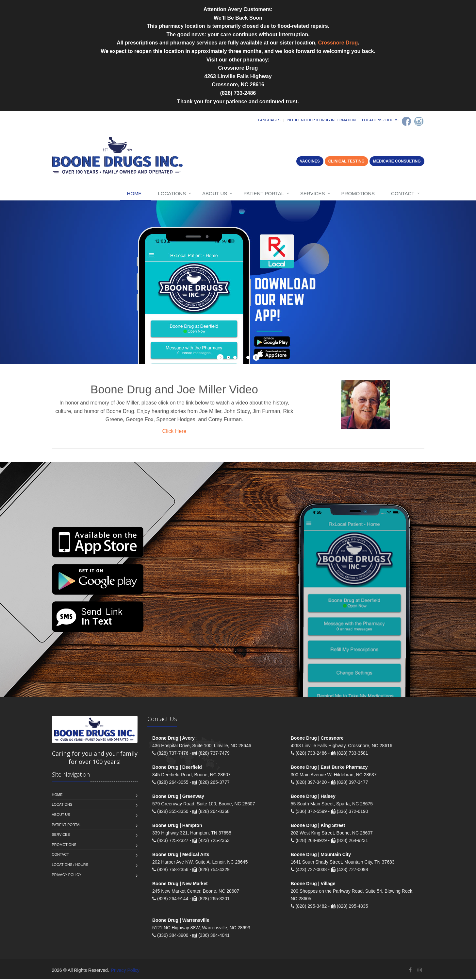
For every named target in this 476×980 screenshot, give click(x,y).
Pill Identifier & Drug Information (321, 120)
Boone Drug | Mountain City (321, 855)
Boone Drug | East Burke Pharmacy (329, 768)
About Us (215, 193)
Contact (403, 193)
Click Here (174, 431)
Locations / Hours (380, 120)
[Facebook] (406, 121)
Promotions (358, 193)
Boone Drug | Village (313, 884)
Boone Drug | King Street (318, 826)
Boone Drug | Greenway (178, 797)
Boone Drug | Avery (173, 739)
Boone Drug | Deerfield (177, 768)
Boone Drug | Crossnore (317, 739)
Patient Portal (264, 193)
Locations (172, 193)
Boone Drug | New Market (180, 884)
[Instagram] (419, 121)
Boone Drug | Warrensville (181, 921)
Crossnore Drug (338, 43)
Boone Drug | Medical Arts (181, 855)
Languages (269, 120)
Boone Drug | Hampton (177, 826)
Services (313, 193)
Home (134, 193)
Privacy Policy (67, 875)
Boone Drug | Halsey (313, 797)
